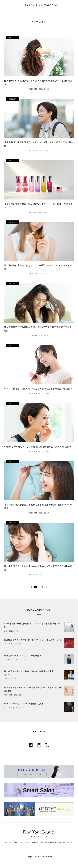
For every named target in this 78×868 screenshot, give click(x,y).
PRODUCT (33, 89)
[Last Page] (54, 587)
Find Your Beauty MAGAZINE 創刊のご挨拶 (24, 704)
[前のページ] (24, 587)
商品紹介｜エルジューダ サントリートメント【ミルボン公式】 (33, 640)
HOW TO (33, 274)
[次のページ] (50, 587)
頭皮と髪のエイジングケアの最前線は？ (23, 656)
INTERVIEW (9, 660)
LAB (6, 631)
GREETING (8, 708)
